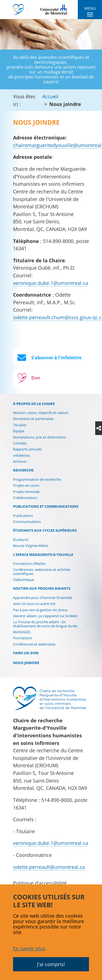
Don (28, 378)
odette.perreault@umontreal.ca (49, 867)
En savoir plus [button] (29, 948)
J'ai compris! (51, 964)
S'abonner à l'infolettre (49, 358)
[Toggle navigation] (90, 12)
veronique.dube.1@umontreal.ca (51, 283)
